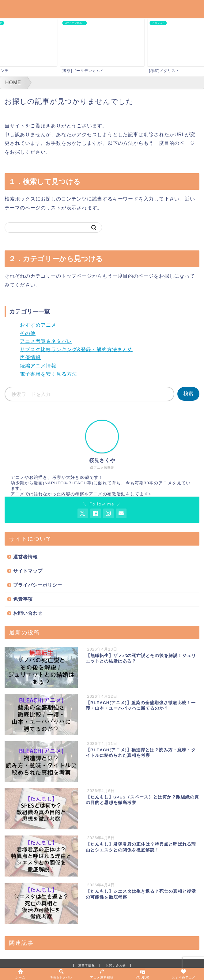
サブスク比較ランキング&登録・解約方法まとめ (76, 349)
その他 (28, 333)
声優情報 (30, 357)
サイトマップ (28, 571)
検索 (188, 394)
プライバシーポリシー (38, 585)
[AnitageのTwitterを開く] (83, 513)
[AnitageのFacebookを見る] (96, 513)
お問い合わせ (28, 613)
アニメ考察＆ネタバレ (46, 341)
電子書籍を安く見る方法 (49, 374)
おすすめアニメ (38, 325)
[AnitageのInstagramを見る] (108, 513)
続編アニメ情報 (38, 366)
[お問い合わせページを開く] (121, 513)
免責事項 (23, 599)
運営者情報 (25, 557)
